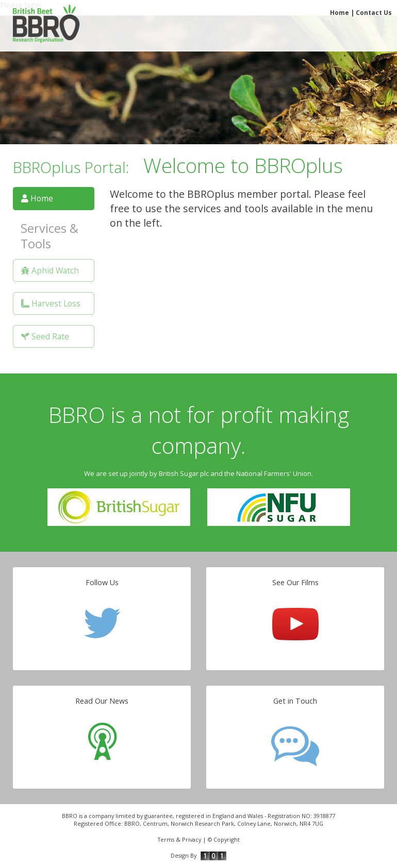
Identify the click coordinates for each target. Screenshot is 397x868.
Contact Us (374, 13)
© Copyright (224, 839)
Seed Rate (45, 336)
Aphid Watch (50, 270)
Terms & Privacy (179, 839)
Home (340, 13)
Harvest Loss (51, 303)
